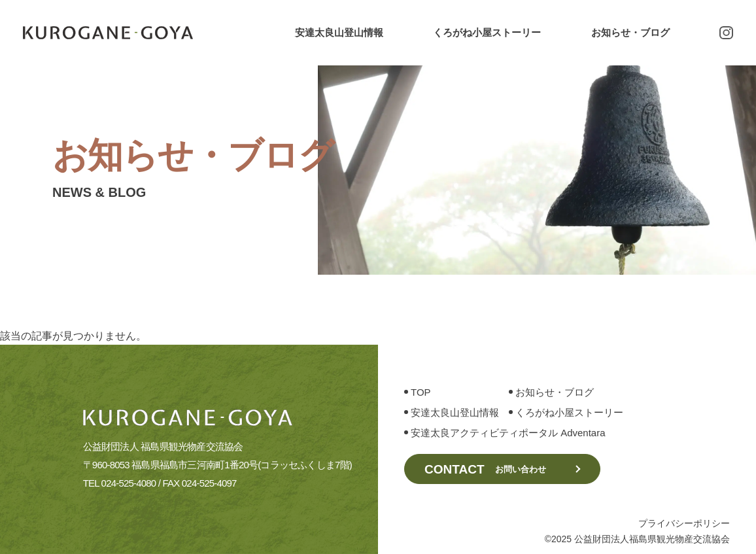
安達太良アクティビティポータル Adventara (508, 446)
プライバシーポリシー (684, 523)
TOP (421, 406)
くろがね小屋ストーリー (487, 32)
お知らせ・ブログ (630, 32)
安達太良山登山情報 (339, 32)
